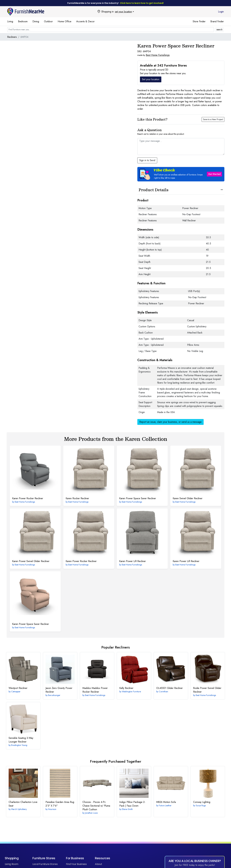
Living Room (12, 864)
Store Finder (199, 21)
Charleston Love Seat (23, 804)
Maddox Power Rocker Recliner (95, 690)
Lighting (202, 802)
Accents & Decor (85, 21)
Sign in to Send (147, 160)
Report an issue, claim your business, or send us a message (170, 422)
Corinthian (163, 692)
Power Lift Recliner (132, 561)
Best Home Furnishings (158, 55)
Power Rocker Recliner (28, 498)
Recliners (12, 37)
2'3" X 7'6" (60, 804)
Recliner (18, 688)
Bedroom (23, 21)
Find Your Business (76, 864)
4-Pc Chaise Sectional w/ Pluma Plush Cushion (96, 806)
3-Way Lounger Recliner (21, 740)
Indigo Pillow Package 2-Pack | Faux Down (132, 804)
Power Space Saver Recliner (138, 498)
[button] (181, 174)
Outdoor (48, 21)
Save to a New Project (213, 119)
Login (221, 12)
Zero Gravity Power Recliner (59, 690)
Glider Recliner (169, 688)
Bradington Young (19, 745)
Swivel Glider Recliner (188, 498)
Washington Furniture (131, 692)
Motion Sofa (166, 802)
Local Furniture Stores (45, 864)
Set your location (151, 79)
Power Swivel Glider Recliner (31, 561)
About (98, 864)
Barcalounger (54, 695)
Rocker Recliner (77, 498)
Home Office (65, 21)
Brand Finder (217, 21)
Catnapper (16, 692)
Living (10, 21)
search (219, 29)
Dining (36, 21)
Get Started (214, 174)
